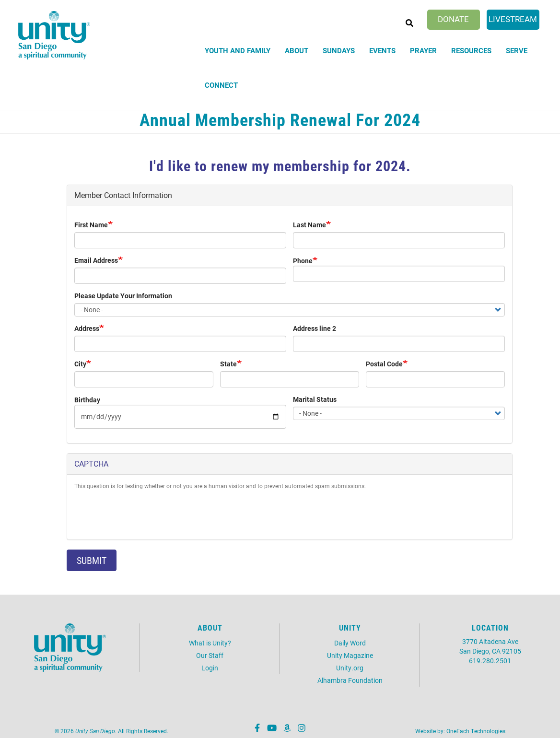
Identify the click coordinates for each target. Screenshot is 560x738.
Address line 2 (315, 328)
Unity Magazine (350, 655)
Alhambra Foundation (350, 680)
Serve (517, 50)
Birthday (87, 400)
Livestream (513, 19)
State (228, 364)
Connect (221, 85)
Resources (471, 50)
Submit (92, 560)
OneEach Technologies (476, 731)
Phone (303, 261)
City (80, 364)
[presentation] (147, 514)
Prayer (423, 50)
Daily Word (350, 643)
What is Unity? (210, 643)
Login (210, 668)
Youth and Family (238, 50)
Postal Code (384, 364)
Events (382, 50)
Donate (453, 19)
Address (87, 328)
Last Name (309, 225)
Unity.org (350, 668)
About (297, 50)
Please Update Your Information (123, 296)
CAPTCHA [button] (91, 463)
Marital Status (315, 399)
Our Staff (210, 655)
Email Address (96, 260)
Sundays (339, 50)
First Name (91, 225)
